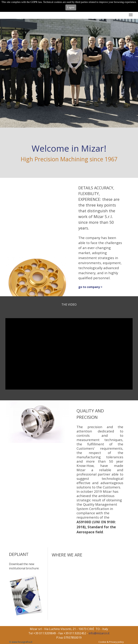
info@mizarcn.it (99, 633)
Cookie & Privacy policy (111, 642)
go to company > (90, 287)
